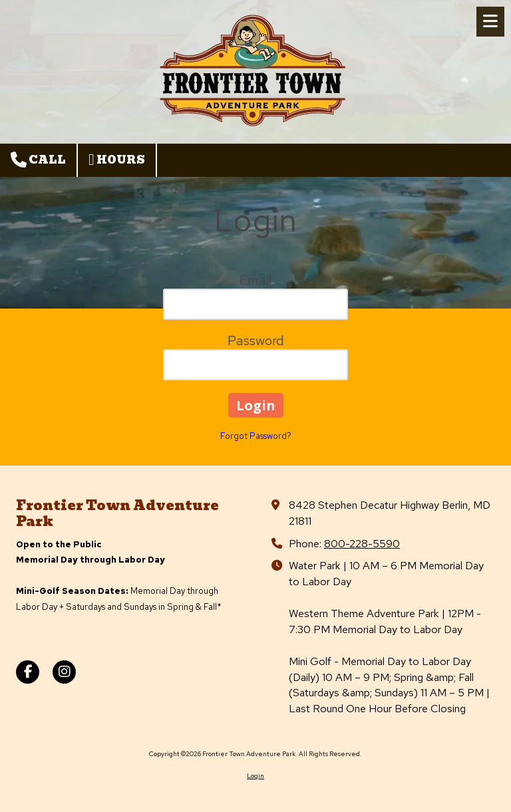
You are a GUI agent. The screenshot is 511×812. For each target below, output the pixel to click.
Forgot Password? (256, 436)
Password (256, 340)
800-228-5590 (362, 543)
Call (38, 160)
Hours (117, 160)
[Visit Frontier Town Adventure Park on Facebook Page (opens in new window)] (28, 672)
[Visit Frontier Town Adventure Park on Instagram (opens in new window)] (64, 672)
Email (256, 280)
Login (255, 776)
